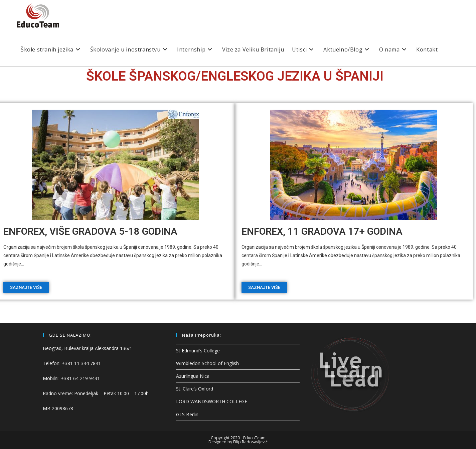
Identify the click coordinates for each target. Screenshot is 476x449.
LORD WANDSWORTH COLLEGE (212, 401)
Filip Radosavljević (250, 442)
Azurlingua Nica (193, 376)
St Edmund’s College (198, 351)
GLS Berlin (187, 414)
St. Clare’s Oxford (195, 389)
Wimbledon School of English (207, 363)
